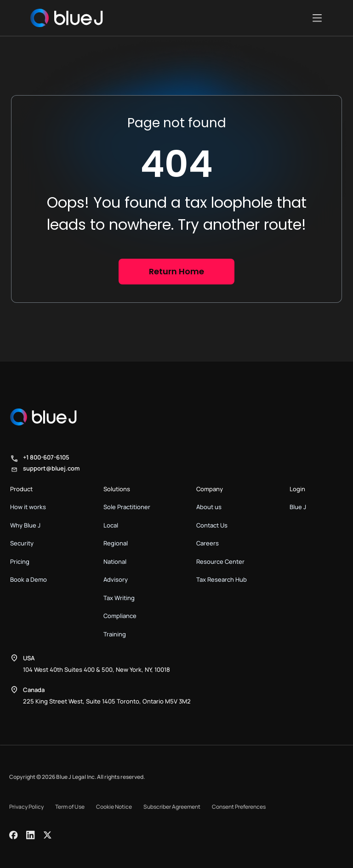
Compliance (120, 616)
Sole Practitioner (127, 507)
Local (111, 525)
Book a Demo (28, 579)
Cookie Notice (114, 807)
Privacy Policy (26, 807)
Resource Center (220, 562)
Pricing (20, 562)
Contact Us (212, 525)
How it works (28, 507)
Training (115, 634)
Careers (208, 543)
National (115, 562)
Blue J (298, 507)
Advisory (116, 579)
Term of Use (70, 807)
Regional (116, 543)
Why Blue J (25, 525)
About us (209, 507)
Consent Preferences (239, 807)
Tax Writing (119, 598)
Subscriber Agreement (172, 807)
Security (22, 543)
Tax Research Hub (222, 579)
